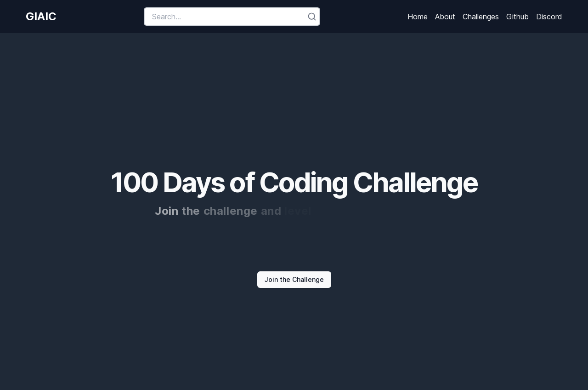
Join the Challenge (294, 279)
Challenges (481, 17)
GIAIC (41, 16)
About (445, 17)
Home (418, 17)
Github (517, 17)
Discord (549, 17)
